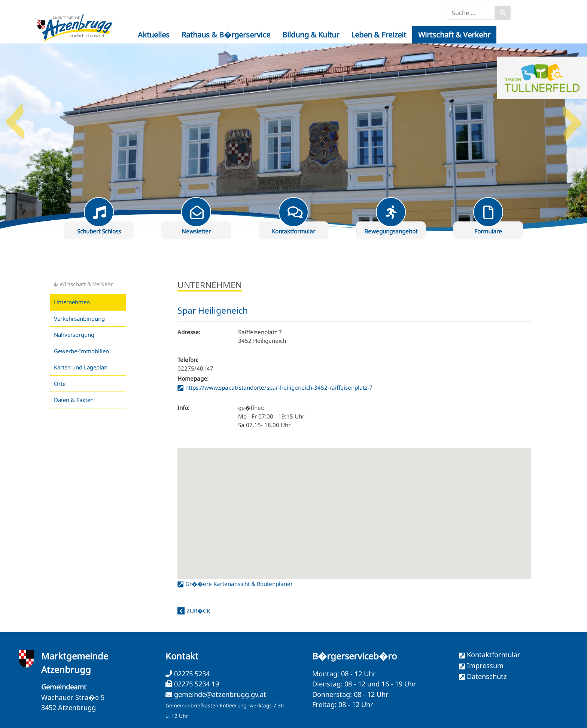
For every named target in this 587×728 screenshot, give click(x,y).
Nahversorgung (74, 335)
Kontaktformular (494, 655)
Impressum (485, 665)
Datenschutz (487, 676)
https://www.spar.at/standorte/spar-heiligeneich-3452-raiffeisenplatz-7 (279, 387)
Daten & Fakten (74, 400)
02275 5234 (191, 674)
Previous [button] (15, 118)
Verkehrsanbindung (79, 318)
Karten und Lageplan (81, 367)
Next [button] (572, 118)
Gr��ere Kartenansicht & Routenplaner (239, 584)
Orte (60, 384)
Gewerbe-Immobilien (81, 351)
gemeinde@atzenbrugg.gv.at (220, 694)
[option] (293, 137)
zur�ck (198, 611)
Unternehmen (72, 302)
